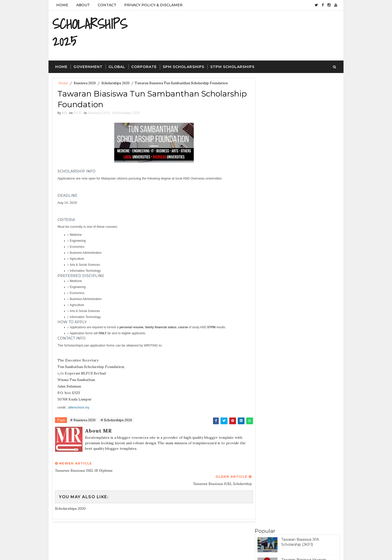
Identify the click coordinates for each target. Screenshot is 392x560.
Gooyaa (135, 551)
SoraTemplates (86, 551)
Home (62, 5)
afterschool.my (79, 408)
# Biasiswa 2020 (83, 421)
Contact (107, 5)
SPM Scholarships (183, 67)
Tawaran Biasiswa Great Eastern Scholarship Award (309, 196)
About (83, 5)
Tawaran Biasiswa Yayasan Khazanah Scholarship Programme (304, 279)
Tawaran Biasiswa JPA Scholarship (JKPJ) (300, 93)
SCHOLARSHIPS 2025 (90, 32)
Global (117, 67)
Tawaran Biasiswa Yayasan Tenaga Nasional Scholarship (306, 133)
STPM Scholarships (232, 67)
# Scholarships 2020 (116, 421)
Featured (319, 299)
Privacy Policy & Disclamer (153, 5)
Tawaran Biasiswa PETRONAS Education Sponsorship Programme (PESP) (307, 156)
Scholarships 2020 (115, 83)
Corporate (144, 67)
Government (88, 67)
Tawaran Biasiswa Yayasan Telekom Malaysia (304, 113)
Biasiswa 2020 (85, 83)
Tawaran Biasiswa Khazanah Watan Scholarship (305, 236)
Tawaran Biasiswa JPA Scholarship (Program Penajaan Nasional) (309, 177)
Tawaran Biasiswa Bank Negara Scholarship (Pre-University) (308, 256)
